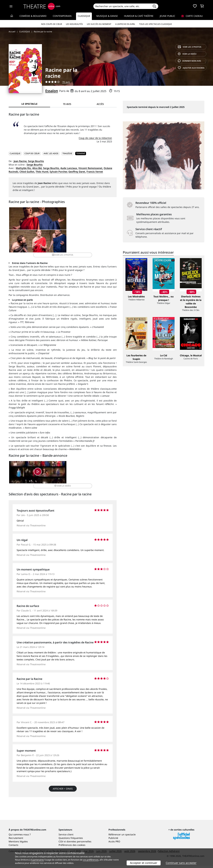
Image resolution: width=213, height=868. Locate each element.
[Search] (122, 6)
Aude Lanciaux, (69, 168)
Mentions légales (18, 844)
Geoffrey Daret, (77, 172)
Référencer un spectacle (122, 837)
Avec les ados (51, 153)
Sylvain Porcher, (59, 172)
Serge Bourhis (36, 161)
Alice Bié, (37, 168)
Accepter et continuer (144, 863)
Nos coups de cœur (52, 24)
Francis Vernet (95, 172)
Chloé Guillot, (27, 172)
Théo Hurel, (42, 172)
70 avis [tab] (67, 104)
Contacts (13, 847)
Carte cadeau (192, 16)
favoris (191, 68)
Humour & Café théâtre (139, 16)
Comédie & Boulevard (33, 16)
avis (189, 61)
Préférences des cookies (72, 847)
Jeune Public (167, 16)
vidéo (187, 54)
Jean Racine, (20, 161)
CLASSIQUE (15, 153)
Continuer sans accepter (181, 863)
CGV (61, 844)
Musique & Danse (107, 16)
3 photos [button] (98, 220)
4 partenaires (37, 860)
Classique (84, 16)
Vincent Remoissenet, (91, 168)
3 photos (190, 47)
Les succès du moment (99, 24)
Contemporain (62, 16)
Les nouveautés (74, 24)
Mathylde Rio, (24, 168)
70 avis (66, 82)
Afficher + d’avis (63, 762)
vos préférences (91, 860)
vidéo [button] (81, 449)
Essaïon (52, 91)
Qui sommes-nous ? (20, 837)
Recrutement (16, 840)
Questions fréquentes (71, 840)
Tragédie (67, 153)
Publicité (113, 840)
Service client (66, 837)
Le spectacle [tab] (29, 104)
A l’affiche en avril (125, 24)
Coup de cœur (32, 153)
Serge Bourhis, (51, 168)
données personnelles (79, 844)
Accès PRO (114, 844)
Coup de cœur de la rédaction (95, 138)
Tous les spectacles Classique (156, 24)
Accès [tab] (100, 104)
